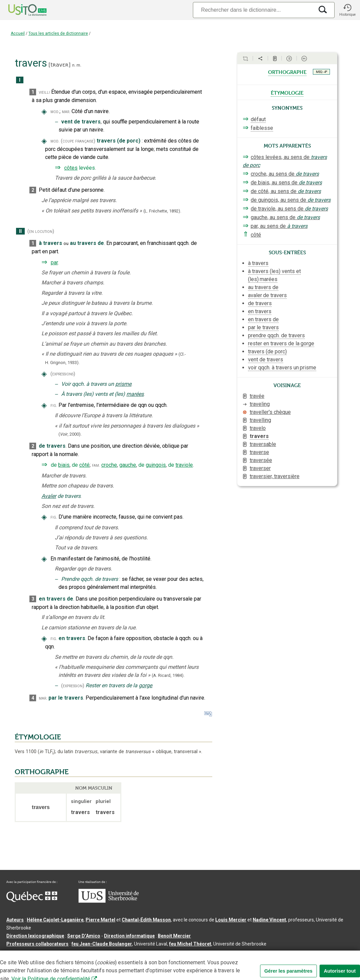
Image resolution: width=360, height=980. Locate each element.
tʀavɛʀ (59, 65)
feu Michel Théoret (190, 944)
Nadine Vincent (269, 920)
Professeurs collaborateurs (37, 944)
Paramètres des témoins (212, 955)
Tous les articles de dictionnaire (58, 33)
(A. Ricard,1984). (168, 675)
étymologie (287, 92)
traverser (260, 468)
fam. (96, 465)
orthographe (287, 72)
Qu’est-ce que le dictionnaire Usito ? (46, 955)
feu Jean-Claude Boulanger (102, 944)
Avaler (49, 496)
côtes (71, 168)
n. (74, 65)
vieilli (44, 92)
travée (257, 396)
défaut (258, 119)
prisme (123, 384)
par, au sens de (279, 226)
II (20, 231)
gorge (145, 685)
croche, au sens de (285, 174)
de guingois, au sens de (291, 200)
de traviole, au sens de (289, 209)
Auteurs (15, 920)
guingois (156, 465)
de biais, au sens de (286, 183)
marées (135, 394)
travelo (258, 428)
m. (79, 65)
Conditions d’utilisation (155, 955)
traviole (184, 465)
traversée (261, 460)
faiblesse (262, 128)
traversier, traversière (275, 476)
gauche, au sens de (285, 217)
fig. (54, 405)
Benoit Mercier (174, 936)
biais (64, 465)
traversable (263, 444)
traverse (259, 452)
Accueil (18, 33)
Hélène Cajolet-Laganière (55, 920)
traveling (260, 404)
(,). (70, 434)
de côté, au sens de (286, 191)
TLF (46, 752)
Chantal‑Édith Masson (146, 920)
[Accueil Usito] (20, 10)
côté (84, 465)
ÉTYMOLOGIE (38, 737)
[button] (347, 10)
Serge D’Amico (84, 936)
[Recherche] (253, 10)
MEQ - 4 (322, 72)
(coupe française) (78, 141)
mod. (55, 112)
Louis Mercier (231, 920)
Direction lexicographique (35, 936)
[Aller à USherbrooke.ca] (109, 901)
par (54, 262)
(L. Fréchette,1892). (162, 211)
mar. (66, 112)
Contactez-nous (108, 955)
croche (109, 465)
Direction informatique (129, 936)
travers (259, 436)
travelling (260, 420)
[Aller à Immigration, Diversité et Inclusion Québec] (32, 900)
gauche (128, 465)
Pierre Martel (100, 920)
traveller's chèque (270, 412)
